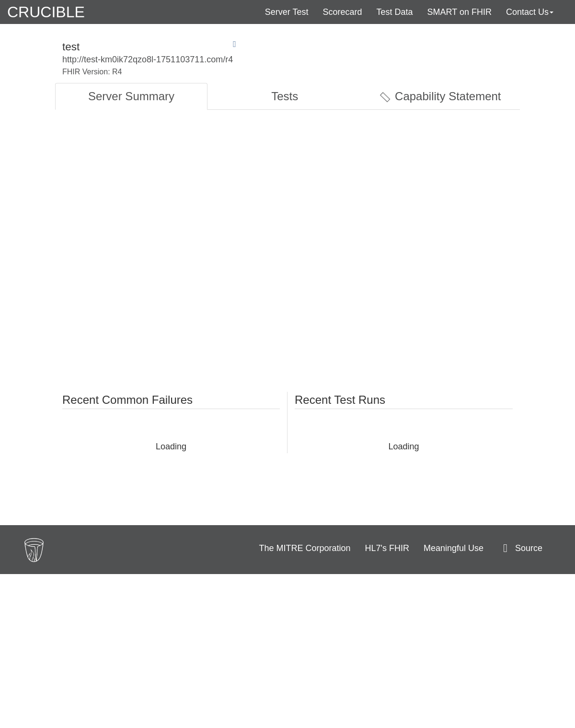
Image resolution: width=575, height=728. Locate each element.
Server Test (287, 12)
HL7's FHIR (387, 548)
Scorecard (342, 12)
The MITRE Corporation (305, 548)
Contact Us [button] (530, 12)
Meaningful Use (454, 548)
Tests (285, 96)
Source (520, 548)
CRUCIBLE (46, 12)
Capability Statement (440, 97)
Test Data (395, 12)
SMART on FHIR (460, 12)
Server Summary (131, 96)
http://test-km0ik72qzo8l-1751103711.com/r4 (148, 59)
